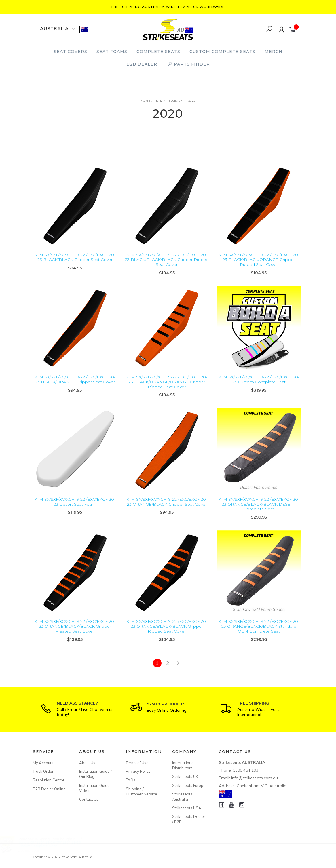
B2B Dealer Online (49, 789)
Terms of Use (137, 763)
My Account (43, 763)
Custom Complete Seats (222, 52)
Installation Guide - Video (96, 788)
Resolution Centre (49, 780)
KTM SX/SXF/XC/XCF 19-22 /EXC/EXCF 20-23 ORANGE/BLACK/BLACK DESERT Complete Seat (259, 512)
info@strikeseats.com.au (255, 778)
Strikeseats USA (187, 808)
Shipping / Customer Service (142, 791)
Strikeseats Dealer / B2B (189, 819)
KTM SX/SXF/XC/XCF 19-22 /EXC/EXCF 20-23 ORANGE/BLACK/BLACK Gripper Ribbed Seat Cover (167, 634)
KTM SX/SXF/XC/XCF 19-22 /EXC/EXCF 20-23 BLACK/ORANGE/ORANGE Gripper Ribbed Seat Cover (167, 389)
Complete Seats (158, 52)
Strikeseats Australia (182, 797)
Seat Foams (112, 52)
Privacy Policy (138, 771)
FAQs (131, 780)
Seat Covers (71, 52)
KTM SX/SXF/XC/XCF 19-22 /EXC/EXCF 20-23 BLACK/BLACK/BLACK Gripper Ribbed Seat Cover (167, 260)
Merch (274, 52)
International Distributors (183, 765)
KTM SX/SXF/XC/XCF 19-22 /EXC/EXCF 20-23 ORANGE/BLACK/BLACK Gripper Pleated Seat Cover (75, 634)
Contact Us (89, 799)
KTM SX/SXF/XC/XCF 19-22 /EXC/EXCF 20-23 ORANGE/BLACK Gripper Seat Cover (167, 509)
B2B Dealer (142, 64)
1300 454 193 (246, 770)
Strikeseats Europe (189, 785)
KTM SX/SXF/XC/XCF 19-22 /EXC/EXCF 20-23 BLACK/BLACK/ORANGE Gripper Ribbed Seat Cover (259, 260)
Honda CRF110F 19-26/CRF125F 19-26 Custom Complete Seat (54, 844)
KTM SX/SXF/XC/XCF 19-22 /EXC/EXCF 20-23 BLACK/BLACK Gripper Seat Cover (75, 257)
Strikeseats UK (185, 776)
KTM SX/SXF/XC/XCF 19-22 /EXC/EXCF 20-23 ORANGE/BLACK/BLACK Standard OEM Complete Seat (259, 634)
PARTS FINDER (189, 64)
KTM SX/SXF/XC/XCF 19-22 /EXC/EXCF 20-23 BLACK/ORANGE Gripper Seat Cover (75, 387)
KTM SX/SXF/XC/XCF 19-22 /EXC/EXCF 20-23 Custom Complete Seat (259, 387)
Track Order (43, 771)
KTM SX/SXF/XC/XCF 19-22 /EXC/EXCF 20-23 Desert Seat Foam (75, 509)
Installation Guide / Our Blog (95, 774)
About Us (87, 763)
